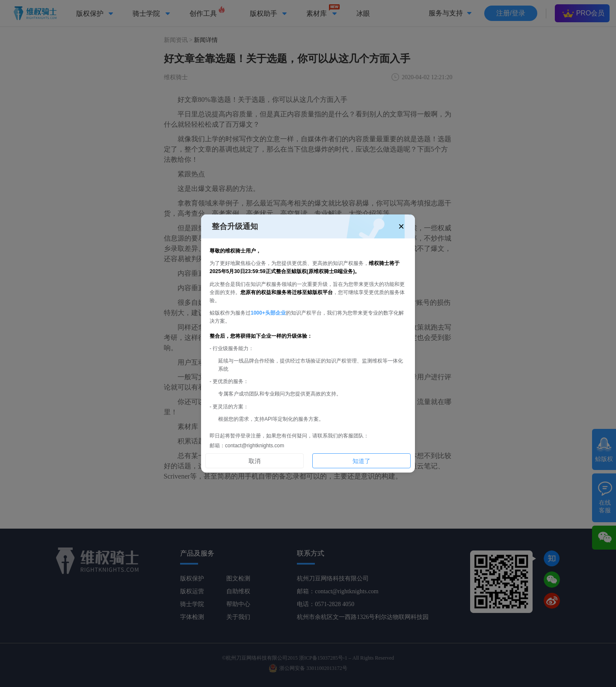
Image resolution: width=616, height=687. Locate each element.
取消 (255, 461)
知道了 (361, 461)
